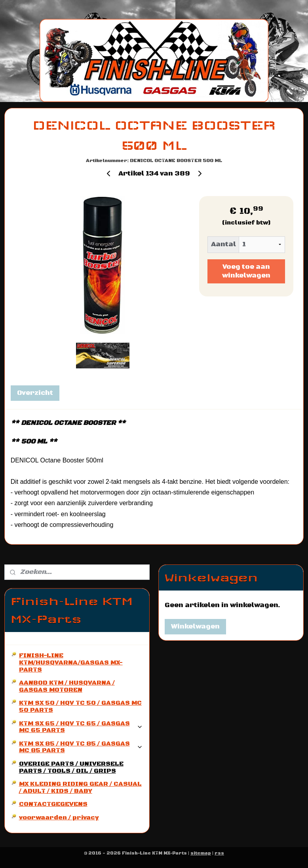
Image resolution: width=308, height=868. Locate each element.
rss (219, 853)
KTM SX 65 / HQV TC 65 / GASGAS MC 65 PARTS (81, 727)
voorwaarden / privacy (59, 817)
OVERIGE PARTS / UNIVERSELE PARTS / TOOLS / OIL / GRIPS (71, 767)
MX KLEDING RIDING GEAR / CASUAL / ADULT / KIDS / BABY (80, 787)
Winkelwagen (195, 626)
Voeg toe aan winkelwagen (246, 271)
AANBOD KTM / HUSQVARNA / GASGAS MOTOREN (67, 686)
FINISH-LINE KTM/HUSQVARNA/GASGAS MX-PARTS (71, 662)
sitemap (201, 853)
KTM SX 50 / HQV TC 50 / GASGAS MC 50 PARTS (80, 706)
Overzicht (35, 393)
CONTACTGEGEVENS (53, 804)
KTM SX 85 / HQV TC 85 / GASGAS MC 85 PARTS (81, 747)
